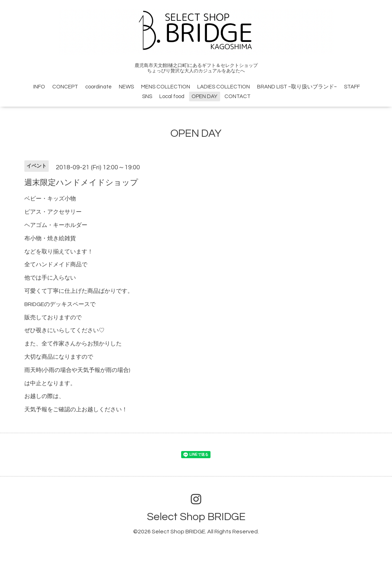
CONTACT (238, 96)
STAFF (352, 87)
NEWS (126, 87)
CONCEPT (65, 87)
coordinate (98, 87)
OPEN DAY (204, 96)
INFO (39, 87)
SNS (147, 96)
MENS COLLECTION (166, 87)
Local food (172, 96)
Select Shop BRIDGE (196, 517)
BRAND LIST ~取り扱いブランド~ (297, 87)
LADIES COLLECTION (224, 87)
